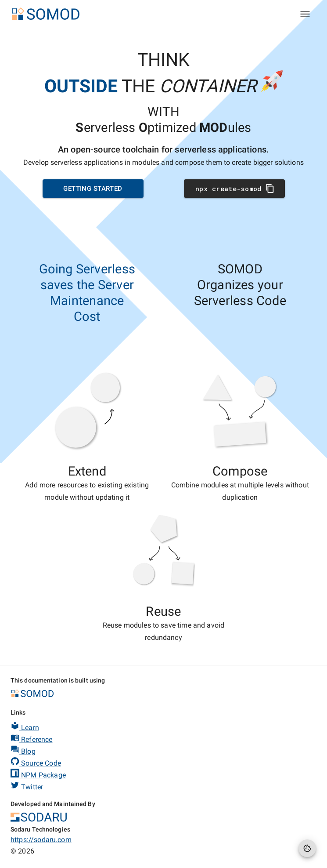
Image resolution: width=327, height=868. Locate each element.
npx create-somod (234, 189)
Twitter (27, 786)
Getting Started (93, 189)
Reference (32, 738)
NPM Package (38, 774)
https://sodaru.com (41, 840)
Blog (23, 750)
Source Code (36, 762)
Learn (25, 726)
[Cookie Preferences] (307, 848)
